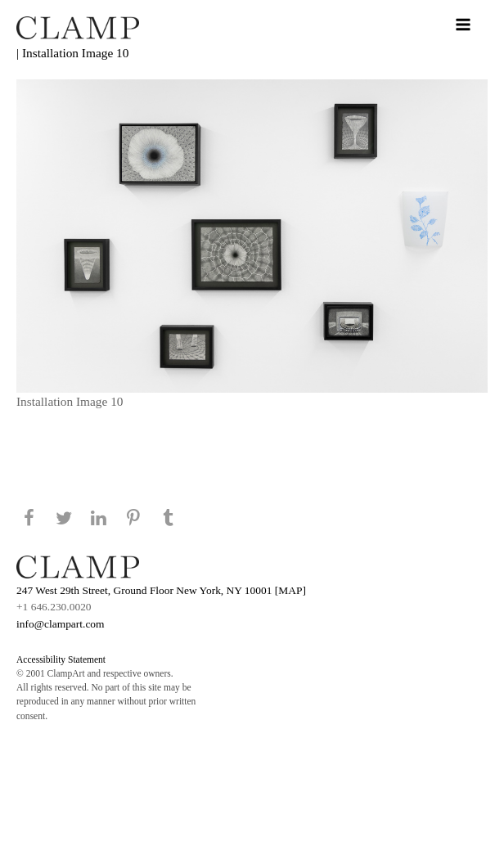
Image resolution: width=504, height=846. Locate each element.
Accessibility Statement (61, 659)
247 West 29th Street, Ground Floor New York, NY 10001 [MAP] (161, 590)
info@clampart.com (61, 624)
